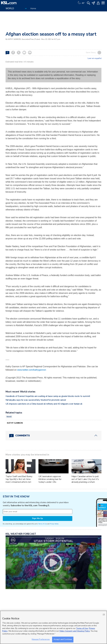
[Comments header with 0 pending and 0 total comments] (54, 436)
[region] (53, 627)
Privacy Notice (54, 524)
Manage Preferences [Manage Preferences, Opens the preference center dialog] (41, 639)
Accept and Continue (63, 639)
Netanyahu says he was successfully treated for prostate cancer (36, 400)
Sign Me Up (37, 518)
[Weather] (81, 3)
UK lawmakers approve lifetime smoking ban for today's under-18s (50, 479)
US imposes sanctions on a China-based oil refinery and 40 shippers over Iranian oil (44, 404)
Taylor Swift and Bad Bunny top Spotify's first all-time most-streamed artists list (19, 479)
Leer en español (95, 58)
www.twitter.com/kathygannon (32, 370)
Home (33, 8)
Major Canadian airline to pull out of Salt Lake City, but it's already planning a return (85, 479)
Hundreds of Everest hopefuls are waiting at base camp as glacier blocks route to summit (48, 396)
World (9, 417)
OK (104, 614)
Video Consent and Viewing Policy (75, 631)
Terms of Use (43, 524)
